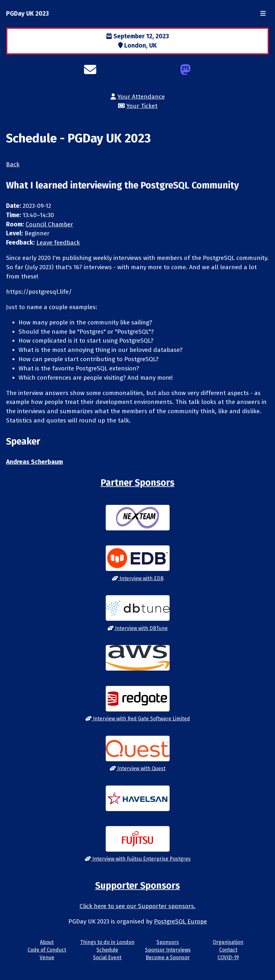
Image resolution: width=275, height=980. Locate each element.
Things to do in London (107, 942)
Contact (228, 950)
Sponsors (168, 942)
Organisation (228, 942)
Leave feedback (58, 243)
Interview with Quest (137, 768)
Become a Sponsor (168, 957)
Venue (47, 957)
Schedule (107, 950)
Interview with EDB (138, 578)
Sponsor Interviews (168, 950)
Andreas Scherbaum (34, 462)
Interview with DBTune (137, 628)
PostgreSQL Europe (180, 921)
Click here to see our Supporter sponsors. (137, 906)
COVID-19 (228, 957)
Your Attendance (141, 97)
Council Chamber (49, 224)
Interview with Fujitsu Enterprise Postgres (138, 859)
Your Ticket (142, 106)
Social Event (107, 957)
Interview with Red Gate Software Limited (138, 719)
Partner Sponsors (137, 483)
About (47, 942)
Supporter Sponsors (137, 886)
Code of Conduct (47, 950)
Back (13, 164)
